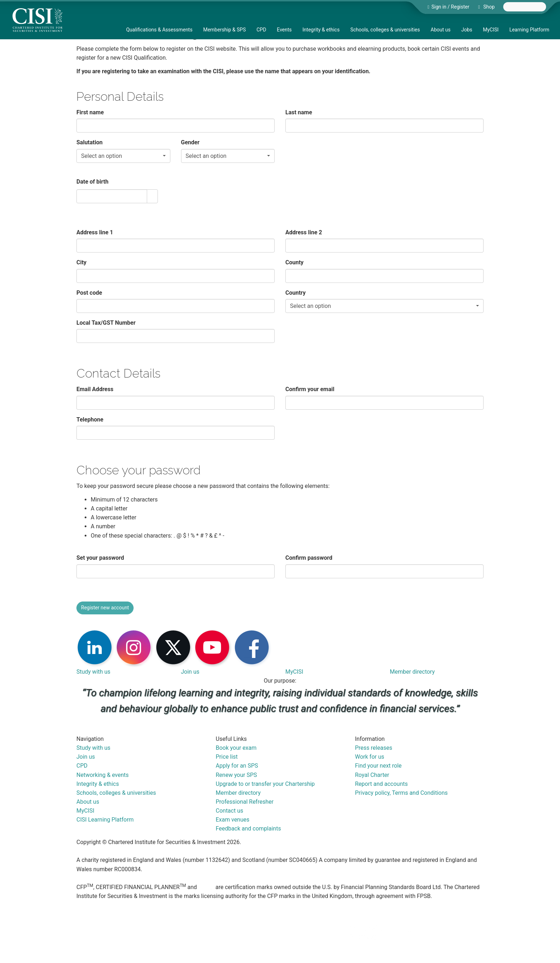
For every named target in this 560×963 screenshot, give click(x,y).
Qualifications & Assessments (159, 30)
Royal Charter (372, 775)
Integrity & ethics (321, 30)
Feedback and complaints (248, 829)
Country (296, 293)
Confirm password (309, 558)
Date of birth (92, 182)
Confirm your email (310, 389)
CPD (261, 30)
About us (441, 30)
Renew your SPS (236, 775)
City (81, 262)
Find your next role (378, 766)
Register (460, 7)
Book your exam (236, 748)
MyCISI (491, 30)
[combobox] (525, 7)
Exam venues (232, 820)
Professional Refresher (245, 802)
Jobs (467, 30)
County (294, 262)
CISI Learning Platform (105, 820)
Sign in (439, 7)
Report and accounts (381, 784)
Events (284, 30)
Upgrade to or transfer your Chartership (265, 784)
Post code (89, 293)
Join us (190, 672)
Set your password (100, 558)
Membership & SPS (224, 30)
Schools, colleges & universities (385, 30)
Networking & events (102, 775)
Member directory (412, 672)
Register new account (105, 608)
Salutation (89, 142)
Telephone (90, 420)
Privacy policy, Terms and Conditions (401, 793)
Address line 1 (95, 232)
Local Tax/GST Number (106, 323)
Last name (299, 112)
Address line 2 (304, 232)
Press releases (374, 748)
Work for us (370, 757)
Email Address (95, 389)
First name (90, 112)
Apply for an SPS (237, 766)
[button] (152, 196)
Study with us (93, 672)
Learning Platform (529, 30)
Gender (190, 142)
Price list (227, 757)
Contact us (229, 811)
